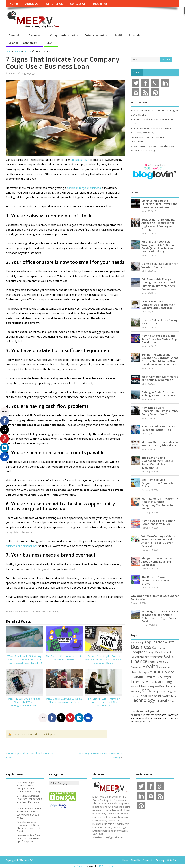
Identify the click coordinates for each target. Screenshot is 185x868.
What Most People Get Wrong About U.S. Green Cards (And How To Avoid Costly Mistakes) (24, 660)
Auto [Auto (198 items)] (170, 642)
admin (12, 73)
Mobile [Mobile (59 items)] (135, 686)
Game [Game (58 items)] (159, 662)
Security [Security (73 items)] (136, 691)
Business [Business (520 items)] (141, 647)
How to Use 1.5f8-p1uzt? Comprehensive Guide (158, 522)
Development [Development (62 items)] (163, 652)
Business (34, 35)
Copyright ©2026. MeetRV (19, 860)
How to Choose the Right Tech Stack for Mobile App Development (159, 339)
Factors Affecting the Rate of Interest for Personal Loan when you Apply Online (104, 660)
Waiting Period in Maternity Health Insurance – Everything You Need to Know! (160, 503)
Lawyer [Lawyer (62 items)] (167, 677)
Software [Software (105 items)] (163, 696)
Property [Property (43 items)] (154, 687)
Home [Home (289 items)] (155, 672)
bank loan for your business (84, 188)
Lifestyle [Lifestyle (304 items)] (139, 681)
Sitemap (160, 860)
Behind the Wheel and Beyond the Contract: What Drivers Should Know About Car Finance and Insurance (160, 359)
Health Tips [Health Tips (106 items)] (140, 672)
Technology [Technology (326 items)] (143, 700)
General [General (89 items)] (136, 667)
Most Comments (141, 103)
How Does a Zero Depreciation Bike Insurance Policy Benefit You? (160, 411)
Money (55, 611)
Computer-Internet (63, 35)
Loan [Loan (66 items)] (151, 682)
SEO (49, 43)
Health (118, 35)
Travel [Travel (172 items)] (161, 700)
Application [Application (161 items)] (154, 642)
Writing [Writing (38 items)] (171, 701)
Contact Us (78, 4)
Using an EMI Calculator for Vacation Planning (160, 265)
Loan (48, 611)
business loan (81, 160)
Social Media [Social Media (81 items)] (147, 696)
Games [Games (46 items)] (167, 662)
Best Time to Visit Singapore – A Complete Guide (158, 483)
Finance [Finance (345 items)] (139, 661)
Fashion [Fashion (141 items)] (170, 657)
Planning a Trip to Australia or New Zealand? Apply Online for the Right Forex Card (160, 616)
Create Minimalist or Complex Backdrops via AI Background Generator (159, 305)
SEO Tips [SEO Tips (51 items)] (155, 692)
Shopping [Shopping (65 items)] (166, 691)
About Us (32, 4)
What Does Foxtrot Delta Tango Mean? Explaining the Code (64, 700)
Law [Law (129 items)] (159, 677)
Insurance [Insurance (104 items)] (138, 677)
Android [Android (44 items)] (135, 643)
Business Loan (26, 611)
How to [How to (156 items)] (168, 672)
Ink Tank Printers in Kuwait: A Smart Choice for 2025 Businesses (104, 702)
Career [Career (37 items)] (162, 648)
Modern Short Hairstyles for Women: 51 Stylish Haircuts (160, 444)
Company (40, 611)
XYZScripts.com (107, 866)
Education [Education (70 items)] (137, 657)
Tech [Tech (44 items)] (173, 696)
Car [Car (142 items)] (155, 647)
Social (137, 72)
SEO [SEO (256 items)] (146, 691)
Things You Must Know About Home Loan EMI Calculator (157, 561)
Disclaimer (100, 4)
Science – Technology (23, 43)
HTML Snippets (78, 866)
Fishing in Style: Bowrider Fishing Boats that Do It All (159, 394)
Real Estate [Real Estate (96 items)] (167, 686)
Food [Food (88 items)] (151, 662)
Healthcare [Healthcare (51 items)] (165, 667)
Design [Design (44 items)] (151, 652)
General (14, 35)
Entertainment (94, 35)
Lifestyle (135, 35)
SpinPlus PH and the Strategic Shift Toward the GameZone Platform (159, 204)
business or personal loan (22, 546)
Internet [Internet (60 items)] (150, 677)
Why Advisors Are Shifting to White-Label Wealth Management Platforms (24, 702)
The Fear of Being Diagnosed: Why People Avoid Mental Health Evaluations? (157, 462)
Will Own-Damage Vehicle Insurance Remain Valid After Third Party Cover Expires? (158, 541)
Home (14, 4)
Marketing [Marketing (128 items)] (164, 682)
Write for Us (54, 4)
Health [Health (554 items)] (150, 666)
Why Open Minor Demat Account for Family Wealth (155, 597)
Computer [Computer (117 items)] (139, 652)
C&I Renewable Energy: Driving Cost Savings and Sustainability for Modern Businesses (159, 284)
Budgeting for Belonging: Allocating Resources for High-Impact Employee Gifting (158, 224)
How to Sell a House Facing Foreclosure (160, 322)
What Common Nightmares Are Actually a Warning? (160, 378)
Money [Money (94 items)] (144, 686)
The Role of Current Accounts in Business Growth (64, 658)
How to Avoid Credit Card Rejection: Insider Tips (159, 428)
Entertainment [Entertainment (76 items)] (153, 657)
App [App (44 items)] (142, 643)
